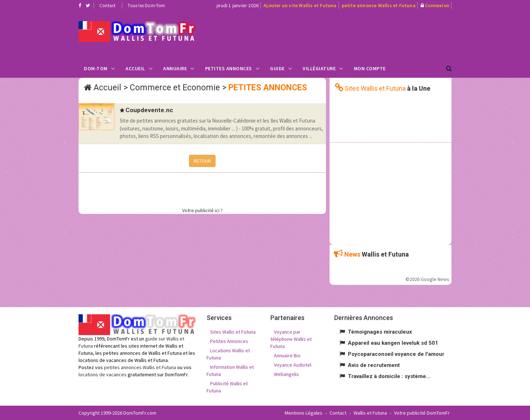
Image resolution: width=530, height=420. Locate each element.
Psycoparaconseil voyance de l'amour (396, 354)
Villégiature (319, 68)
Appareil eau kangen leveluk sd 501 (393, 343)
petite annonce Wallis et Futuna (379, 5)
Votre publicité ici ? (202, 210)
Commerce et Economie (175, 88)
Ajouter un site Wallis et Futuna (300, 5)
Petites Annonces (229, 68)
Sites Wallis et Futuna (233, 332)
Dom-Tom (96, 68)
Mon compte (370, 68)
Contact (107, 6)
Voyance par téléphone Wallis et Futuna (291, 339)
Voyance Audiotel (293, 365)
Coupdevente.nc (149, 110)
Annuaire (175, 68)
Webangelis (287, 374)
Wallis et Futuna (370, 413)
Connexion (437, 5)
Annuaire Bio (287, 355)
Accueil (135, 68)
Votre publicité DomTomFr (422, 413)
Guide (277, 68)
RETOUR (202, 161)
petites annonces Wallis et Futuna (140, 367)
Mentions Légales (304, 413)
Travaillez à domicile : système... (389, 376)
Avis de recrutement (374, 365)
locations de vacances (103, 374)
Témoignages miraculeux (380, 332)
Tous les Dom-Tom (146, 6)
